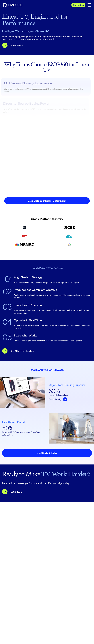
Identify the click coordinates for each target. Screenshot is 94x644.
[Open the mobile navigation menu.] (89, 5)
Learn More (16, 45)
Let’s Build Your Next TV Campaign (47, 201)
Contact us (78, 5)
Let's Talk (16, 492)
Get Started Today (22, 351)
